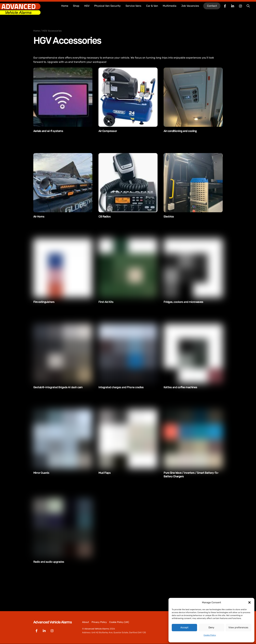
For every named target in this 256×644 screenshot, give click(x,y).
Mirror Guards (41, 473)
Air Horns (39, 217)
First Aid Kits (106, 302)
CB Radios (104, 217)
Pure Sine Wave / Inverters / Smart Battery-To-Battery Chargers (191, 475)
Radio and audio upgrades (49, 562)
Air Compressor (108, 131)
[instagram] (241, 6)
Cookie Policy (210, 635)
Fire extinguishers (44, 302)
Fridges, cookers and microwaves (183, 302)
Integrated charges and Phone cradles (121, 387)
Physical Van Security (107, 6)
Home (65, 6)
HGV (87, 6)
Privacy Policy (99, 622)
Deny (211, 627)
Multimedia (170, 6)
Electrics (169, 217)
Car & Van (152, 6)
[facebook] (225, 6)
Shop (76, 6)
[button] (249, 602)
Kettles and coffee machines (180, 387)
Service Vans (133, 6)
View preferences (238, 627)
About (86, 622)
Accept (184, 627)
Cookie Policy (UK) (119, 622)
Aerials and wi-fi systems (48, 131)
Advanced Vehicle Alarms (97, 629)
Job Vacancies (190, 6)
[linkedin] (233, 6)
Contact (212, 6)
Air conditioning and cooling (180, 131)
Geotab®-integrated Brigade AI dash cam (58, 387)
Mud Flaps (104, 473)
